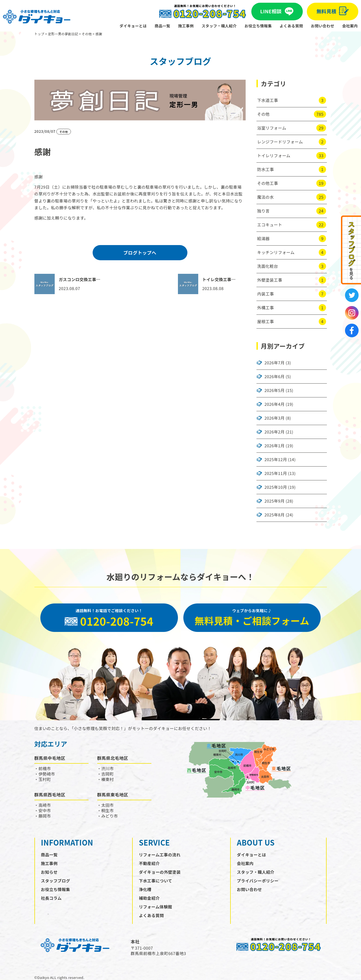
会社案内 (350, 26)
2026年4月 (275, 404)
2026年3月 (275, 418)
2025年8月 (275, 515)
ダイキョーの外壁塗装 (160, 872)
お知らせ (49, 872)
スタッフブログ (56, 881)
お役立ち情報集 (258, 26)
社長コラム (51, 898)
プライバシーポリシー (258, 881)
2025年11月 (276, 473)
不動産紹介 (149, 863)
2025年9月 (275, 501)
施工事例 (186, 26)
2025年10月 (276, 487)
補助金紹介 (149, 898)
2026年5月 (275, 390)
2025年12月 (276, 460)
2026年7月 (275, 363)
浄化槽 (145, 889)
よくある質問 (291, 26)
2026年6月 (275, 377)
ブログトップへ (140, 253)
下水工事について (156, 881)
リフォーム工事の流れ (160, 855)
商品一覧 (162, 26)
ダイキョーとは (133, 26)
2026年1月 (275, 446)
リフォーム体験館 (156, 907)
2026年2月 (275, 432)
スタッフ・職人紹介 (219, 26)
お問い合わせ (323, 26)
